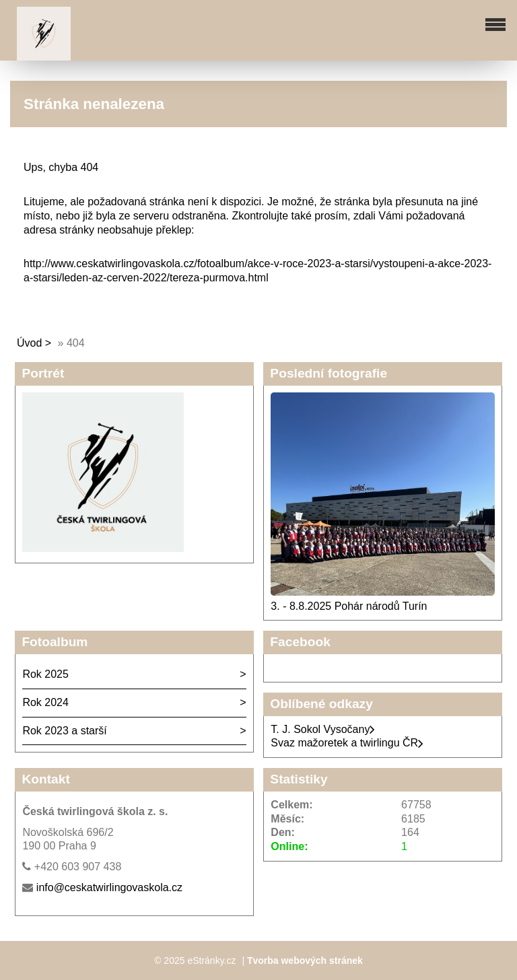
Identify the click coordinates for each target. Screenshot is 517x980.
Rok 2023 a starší (64, 731)
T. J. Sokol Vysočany (323, 729)
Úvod (29, 343)
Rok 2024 (45, 702)
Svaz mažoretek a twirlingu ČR (347, 743)
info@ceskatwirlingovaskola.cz (109, 887)
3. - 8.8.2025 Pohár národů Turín (349, 606)
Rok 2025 (45, 674)
